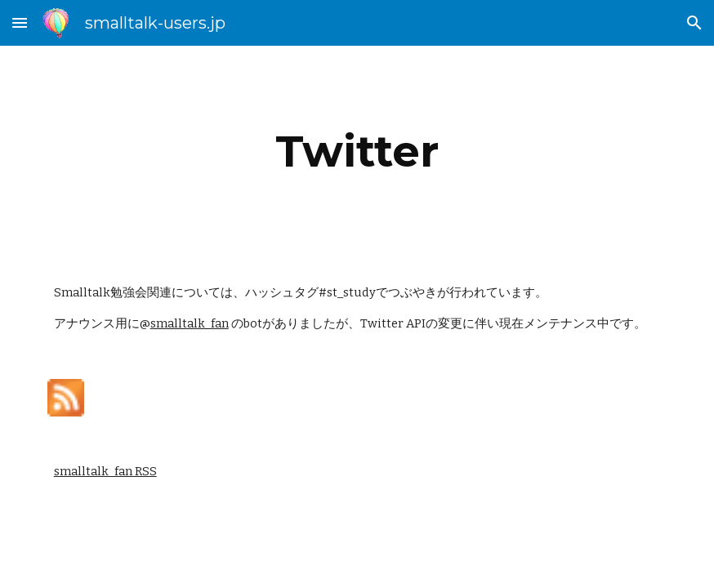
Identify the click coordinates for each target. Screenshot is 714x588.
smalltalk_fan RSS (105, 471)
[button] (20, 22)
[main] (357, 151)
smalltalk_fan (190, 323)
